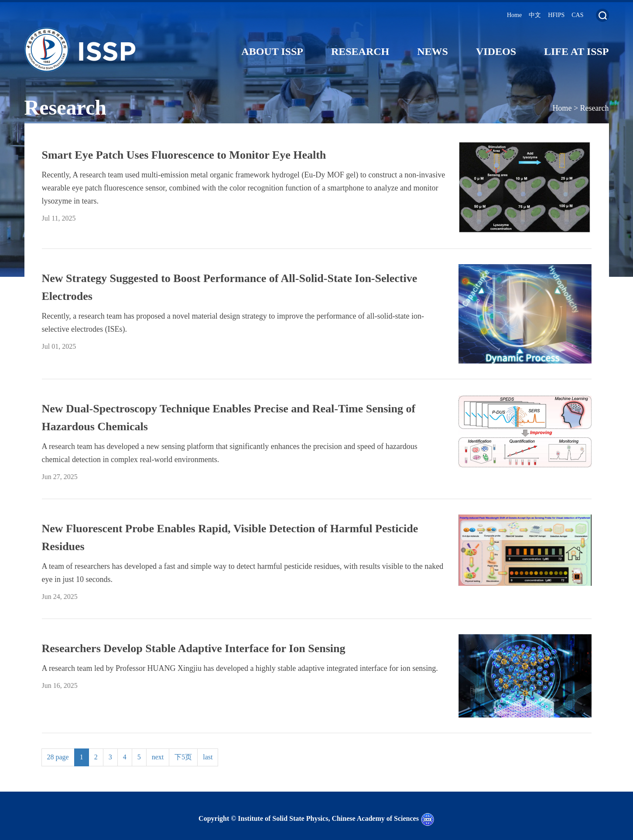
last (208, 757)
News (433, 51)
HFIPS (556, 15)
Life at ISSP (577, 51)
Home (514, 15)
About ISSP (272, 51)
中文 (535, 15)
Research (360, 51)
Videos (496, 51)
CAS (577, 15)
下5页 (183, 757)
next (158, 757)
